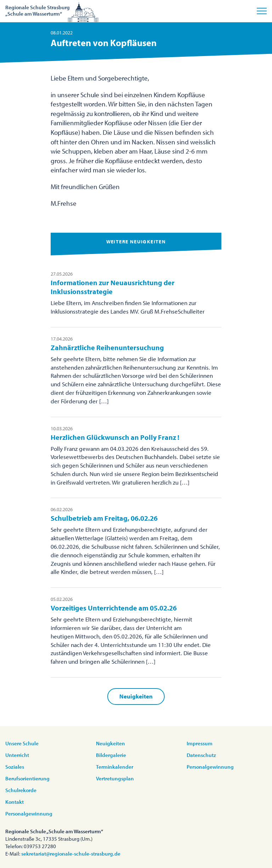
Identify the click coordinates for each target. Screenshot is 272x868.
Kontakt (15, 802)
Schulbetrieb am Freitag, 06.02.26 (104, 518)
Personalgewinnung (29, 814)
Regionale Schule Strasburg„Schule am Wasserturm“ (38, 10)
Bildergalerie (111, 755)
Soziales (15, 767)
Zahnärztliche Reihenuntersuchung (107, 347)
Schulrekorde (21, 790)
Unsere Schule (22, 743)
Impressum (200, 743)
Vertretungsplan (115, 778)
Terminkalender (115, 767)
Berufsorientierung (27, 778)
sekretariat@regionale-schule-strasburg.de (71, 854)
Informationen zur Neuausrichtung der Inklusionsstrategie (113, 287)
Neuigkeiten (136, 696)
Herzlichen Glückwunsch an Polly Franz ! (115, 437)
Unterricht (17, 755)
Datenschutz (201, 755)
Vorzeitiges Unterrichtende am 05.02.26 (114, 608)
